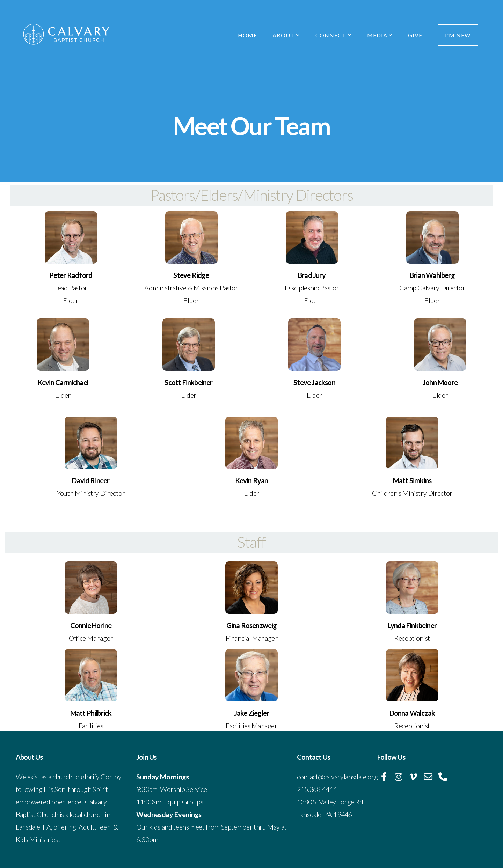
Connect (334, 35)
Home (247, 35)
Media (380, 35)
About (286, 35)
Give (415, 35)
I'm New (458, 35)
